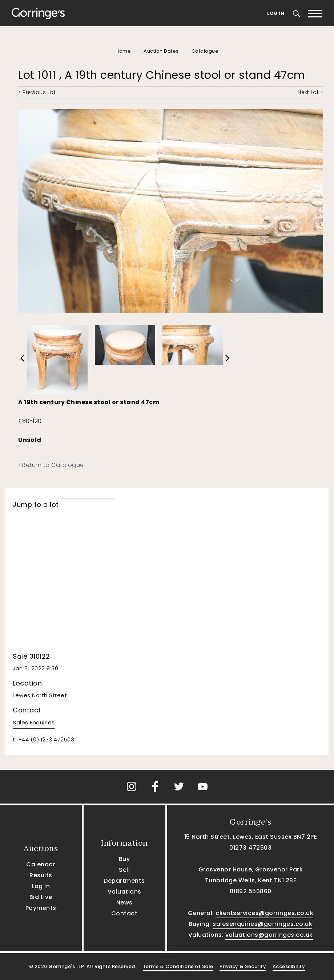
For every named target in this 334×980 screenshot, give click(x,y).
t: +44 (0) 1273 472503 (43, 739)
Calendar (41, 864)
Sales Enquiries (34, 722)
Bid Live (41, 897)
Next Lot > (310, 92)
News (124, 902)
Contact (124, 913)
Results (41, 875)
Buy (124, 859)
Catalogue (205, 51)
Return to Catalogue (51, 465)
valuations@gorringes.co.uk (269, 935)
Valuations (124, 892)
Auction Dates (161, 51)
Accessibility (289, 966)
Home (123, 51)
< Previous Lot (37, 92)
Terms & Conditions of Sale (178, 966)
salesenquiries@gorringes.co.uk (262, 924)
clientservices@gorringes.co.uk (264, 913)
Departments (124, 881)
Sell (124, 870)
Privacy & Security (243, 966)
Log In (276, 13)
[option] (57, 358)
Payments (41, 908)
